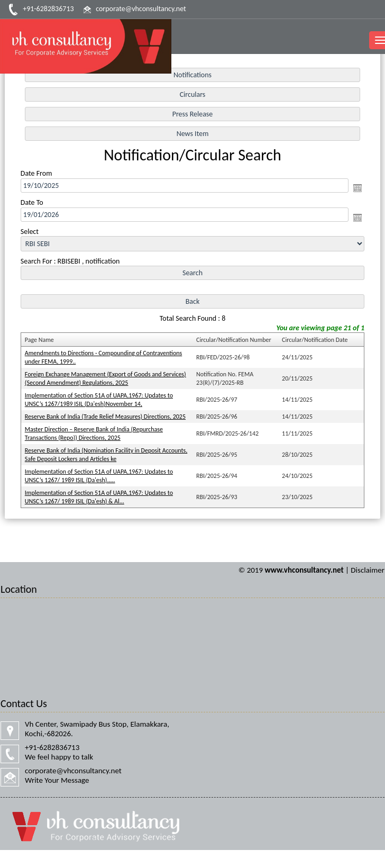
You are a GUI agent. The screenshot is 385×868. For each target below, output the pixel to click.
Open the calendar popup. (357, 188)
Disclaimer (368, 570)
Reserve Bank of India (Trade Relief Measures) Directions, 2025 (105, 417)
